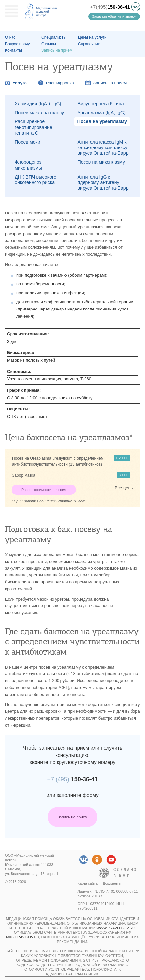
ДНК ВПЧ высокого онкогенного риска (36, 180)
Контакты (13, 50)
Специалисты (54, 37)
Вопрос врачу (17, 44)
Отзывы (49, 44)
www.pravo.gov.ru (116, 928)
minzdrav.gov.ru (23, 937)
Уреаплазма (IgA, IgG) (102, 113)
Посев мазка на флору (39, 113)
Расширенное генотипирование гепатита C (34, 127)
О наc (10, 37)
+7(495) (110, 7)
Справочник (89, 44)
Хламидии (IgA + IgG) (38, 104)
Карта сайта (88, 883)
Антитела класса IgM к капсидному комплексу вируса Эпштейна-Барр (103, 147)
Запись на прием (73, 817)
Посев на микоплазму (101, 162)
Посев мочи (28, 142)
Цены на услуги (92, 37)
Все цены (124, 488)
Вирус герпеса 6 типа (101, 104)
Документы (112, 883)
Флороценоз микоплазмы (28, 165)
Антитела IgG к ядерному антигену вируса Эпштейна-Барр (103, 182)
